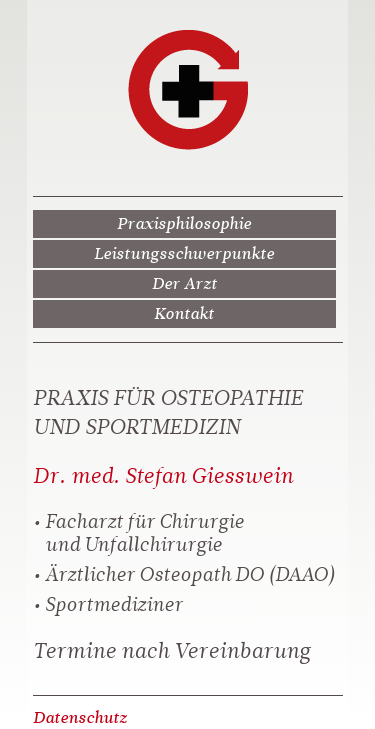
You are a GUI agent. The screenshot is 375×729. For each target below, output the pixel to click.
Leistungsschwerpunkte (184, 253)
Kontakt (184, 313)
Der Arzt (184, 283)
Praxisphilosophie (184, 223)
